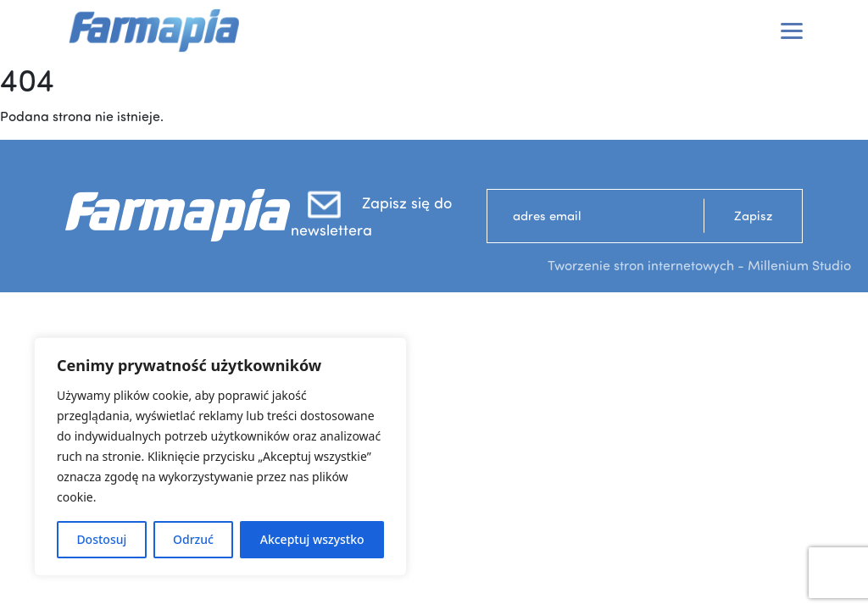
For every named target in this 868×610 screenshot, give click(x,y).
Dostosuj (101, 539)
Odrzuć (193, 539)
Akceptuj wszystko (312, 539)
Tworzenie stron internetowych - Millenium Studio (699, 265)
